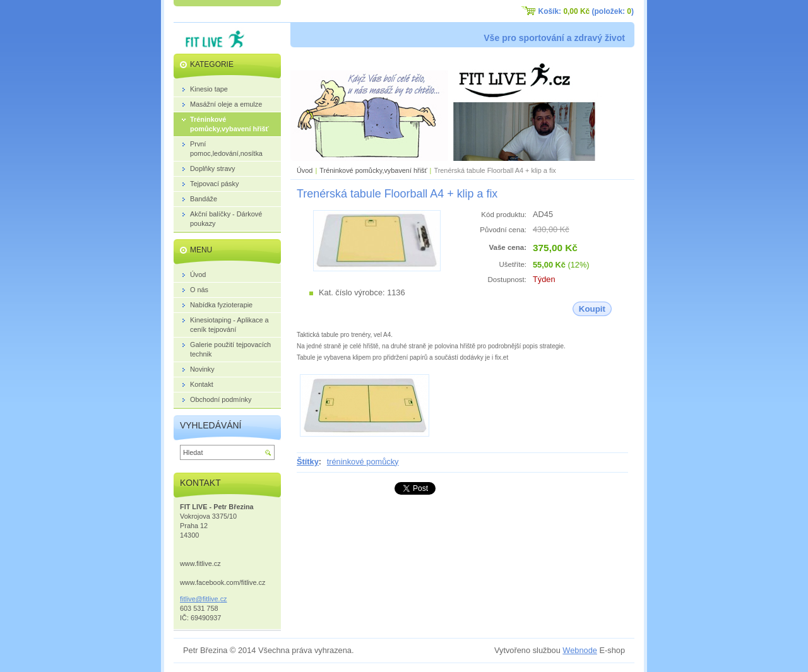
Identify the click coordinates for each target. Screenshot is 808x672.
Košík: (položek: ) (586, 11)
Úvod (305, 170)
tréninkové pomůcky (363, 462)
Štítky (308, 462)
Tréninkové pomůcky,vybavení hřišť (373, 170)
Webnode (580, 650)
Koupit (592, 309)
